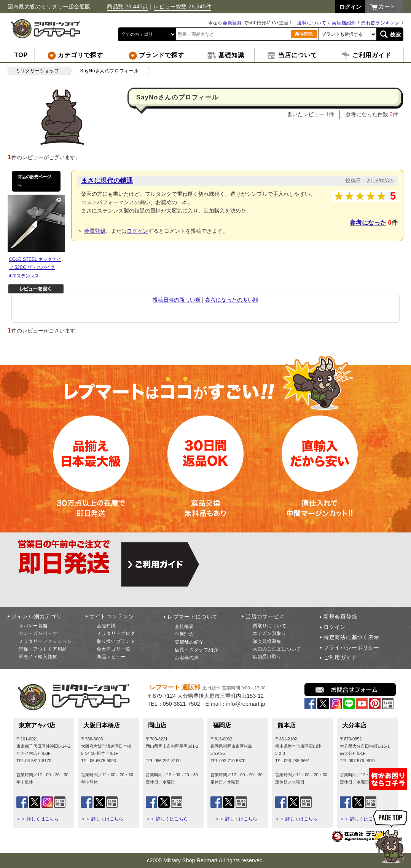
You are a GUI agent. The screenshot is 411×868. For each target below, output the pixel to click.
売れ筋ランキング (381, 23)
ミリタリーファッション (45, 641)
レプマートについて (193, 617)
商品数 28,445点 (127, 6)
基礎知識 (106, 626)
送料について (312, 23)
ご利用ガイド (340, 657)
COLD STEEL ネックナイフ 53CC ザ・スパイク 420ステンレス (35, 268)
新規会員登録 (340, 617)
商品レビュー (111, 657)
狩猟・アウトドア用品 (43, 649)
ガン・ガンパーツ (38, 633)
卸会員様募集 (267, 641)
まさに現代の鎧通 (107, 181)
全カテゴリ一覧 (114, 649)
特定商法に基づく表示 (351, 637)
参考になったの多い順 (232, 300)
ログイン (137, 231)
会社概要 (184, 627)
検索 (396, 34)
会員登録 (232, 23)
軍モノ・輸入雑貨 (38, 657)
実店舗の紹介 (189, 642)
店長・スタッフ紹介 (196, 650)
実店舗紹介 (344, 23)
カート (387, 6)
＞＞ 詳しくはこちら (37, 819)
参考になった (368, 223)
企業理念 (184, 634)
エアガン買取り (270, 633)
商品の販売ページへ (34, 181)
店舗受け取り (267, 657)
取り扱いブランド (116, 641)
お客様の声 (187, 658)
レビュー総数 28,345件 (183, 6)
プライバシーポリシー (351, 647)
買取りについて (270, 626)
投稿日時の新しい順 (177, 300)
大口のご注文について (277, 649)
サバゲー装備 (33, 626)
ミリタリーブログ (116, 633)
